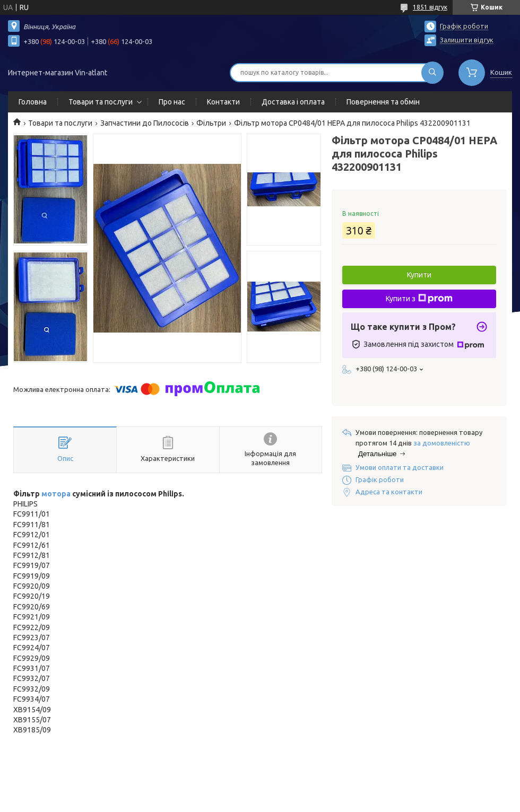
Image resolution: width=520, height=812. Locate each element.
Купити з (419, 299)
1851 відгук (430, 7)
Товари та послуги (101, 102)
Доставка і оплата (293, 102)
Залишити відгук (467, 40)
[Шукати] (432, 73)
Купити (419, 275)
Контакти (223, 102)
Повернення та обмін (383, 102)
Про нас (172, 102)
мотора (56, 494)
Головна (33, 102)
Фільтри (211, 123)
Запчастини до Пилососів (145, 123)
